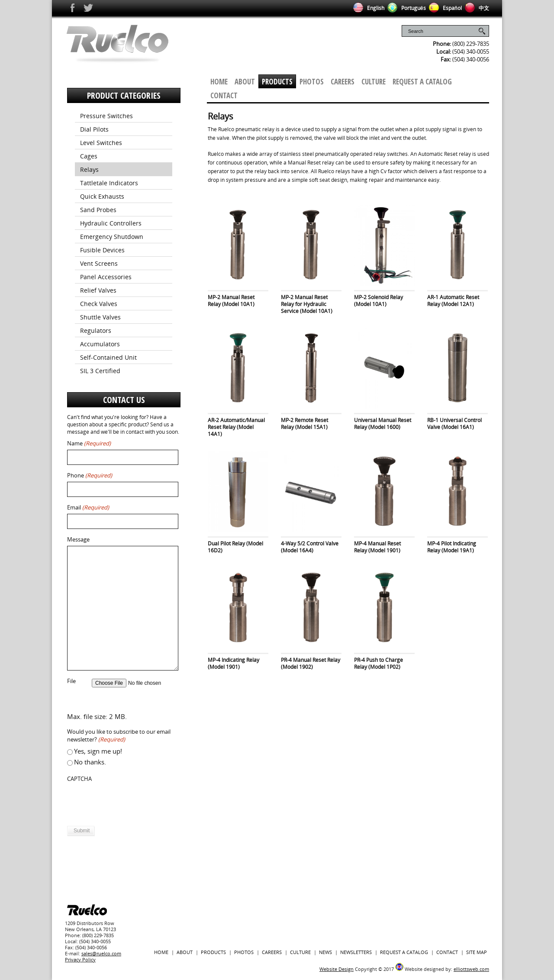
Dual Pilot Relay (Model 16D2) (235, 547)
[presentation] (133, 802)
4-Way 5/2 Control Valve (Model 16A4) (310, 547)
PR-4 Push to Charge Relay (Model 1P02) (378, 663)
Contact (224, 95)
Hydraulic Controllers (111, 223)
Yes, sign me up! (98, 751)
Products (277, 82)
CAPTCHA (79, 779)
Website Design (337, 969)
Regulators (96, 330)
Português (405, 8)
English (367, 8)
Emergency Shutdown (112, 237)
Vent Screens (99, 263)
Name (89, 443)
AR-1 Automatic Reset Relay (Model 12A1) (453, 301)
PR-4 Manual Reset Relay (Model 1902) (311, 663)
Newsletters (356, 952)
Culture (374, 82)
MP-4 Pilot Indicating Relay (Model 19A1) (452, 547)
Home (219, 82)
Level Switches (101, 143)
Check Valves (99, 304)
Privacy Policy (80, 959)
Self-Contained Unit (108, 357)
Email (88, 508)
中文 (475, 8)
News (325, 952)
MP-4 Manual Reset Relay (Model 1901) (377, 547)
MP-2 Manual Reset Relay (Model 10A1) (231, 301)
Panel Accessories (106, 277)
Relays (89, 169)
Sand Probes (98, 210)
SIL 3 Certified (100, 371)
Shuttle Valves (100, 317)
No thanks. (90, 762)
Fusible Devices (102, 250)
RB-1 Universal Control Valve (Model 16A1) (454, 424)
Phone (90, 475)
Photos (312, 82)
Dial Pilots (94, 129)
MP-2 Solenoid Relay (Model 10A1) (378, 301)
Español (444, 8)
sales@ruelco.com (101, 953)
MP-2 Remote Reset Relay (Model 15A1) (304, 424)
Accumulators (100, 344)
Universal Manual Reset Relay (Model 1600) (383, 424)
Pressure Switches (106, 116)
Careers (343, 82)
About (245, 82)
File (71, 681)
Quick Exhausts (102, 196)
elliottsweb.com (471, 969)
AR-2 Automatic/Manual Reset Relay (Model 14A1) (236, 427)
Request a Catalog (422, 82)
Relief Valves (98, 290)
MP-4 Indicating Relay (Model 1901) (234, 663)
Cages (89, 156)
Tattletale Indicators (109, 183)
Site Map (477, 952)
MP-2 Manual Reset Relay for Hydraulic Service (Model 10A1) (307, 304)
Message (78, 540)
